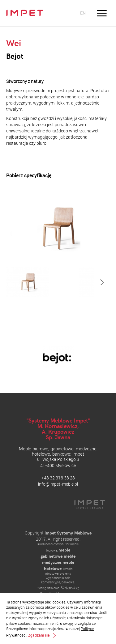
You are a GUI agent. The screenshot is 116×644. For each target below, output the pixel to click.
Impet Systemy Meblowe (68, 533)
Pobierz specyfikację (29, 176)
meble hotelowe (59, 565)
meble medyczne (59, 559)
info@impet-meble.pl (58, 484)
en (83, 13)
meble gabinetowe (55, 553)
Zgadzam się (39, 635)
